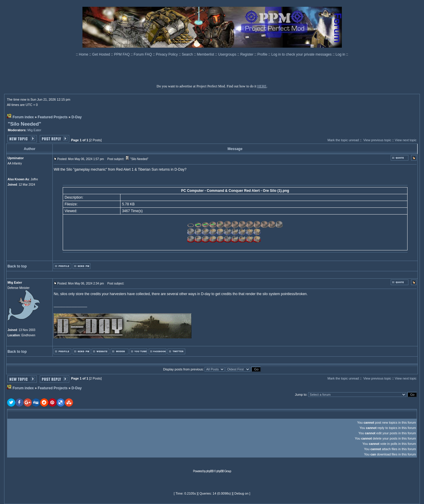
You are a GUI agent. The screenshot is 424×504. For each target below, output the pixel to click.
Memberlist (206, 54)
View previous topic (377, 140)
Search (188, 54)
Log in (341, 54)
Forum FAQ (143, 54)
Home (84, 54)
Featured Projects (53, 117)
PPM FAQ (122, 54)
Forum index (23, 117)
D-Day (77, 117)
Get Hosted (102, 54)
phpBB (210, 471)
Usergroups (228, 54)
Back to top (17, 266)
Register (247, 54)
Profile (263, 54)
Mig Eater (34, 130)
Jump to (301, 395)
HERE (262, 86)
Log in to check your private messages (302, 54)
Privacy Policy (167, 54)
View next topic (406, 140)
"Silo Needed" (24, 124)
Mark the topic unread (343, 140)
